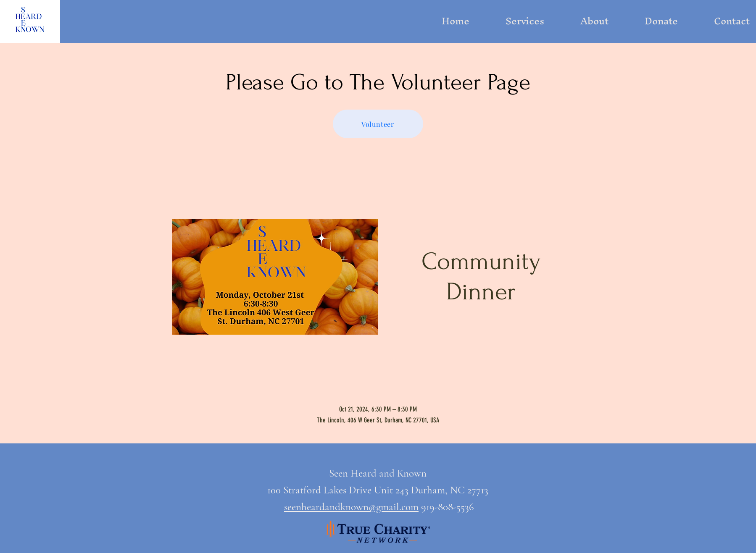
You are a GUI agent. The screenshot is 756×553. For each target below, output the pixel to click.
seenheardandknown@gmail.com (351, 507)
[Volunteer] (378, 124)
